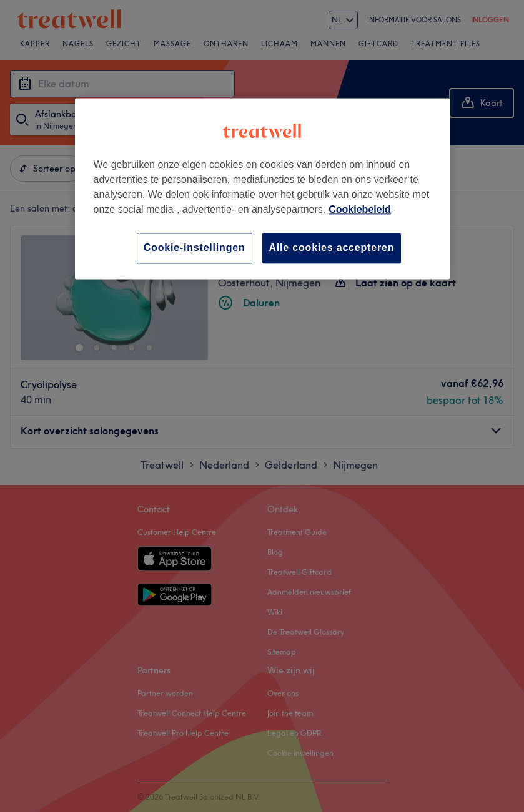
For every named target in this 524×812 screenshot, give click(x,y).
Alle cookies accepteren (332, 248)
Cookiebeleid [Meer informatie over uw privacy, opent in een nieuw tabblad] (360, 210)
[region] (262, 189)
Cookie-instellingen (195, 248)
